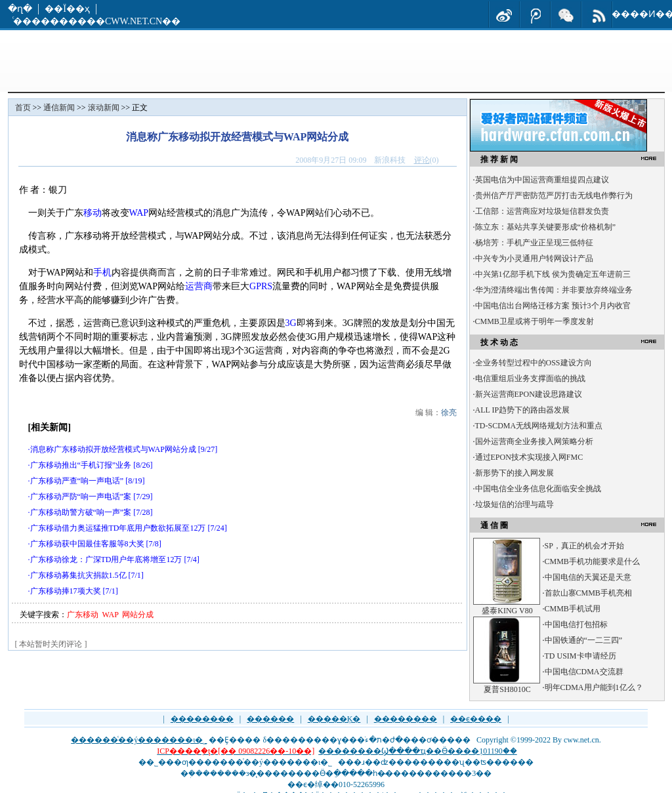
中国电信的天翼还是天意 (588, 577)
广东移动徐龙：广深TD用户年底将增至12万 (106, 559)
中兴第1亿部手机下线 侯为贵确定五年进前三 (553, 274)
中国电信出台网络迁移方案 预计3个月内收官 (553, 306)
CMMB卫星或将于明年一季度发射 (535, 321)
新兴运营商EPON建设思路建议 (529, 394)
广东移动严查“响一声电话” (77, 481)
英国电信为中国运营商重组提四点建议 (542, 180)
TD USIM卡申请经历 (580, 656)
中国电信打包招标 (576, 624)
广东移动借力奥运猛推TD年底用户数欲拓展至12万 (118, 528)
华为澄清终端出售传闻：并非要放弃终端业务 (554, 290)
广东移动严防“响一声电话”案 (81, 497)
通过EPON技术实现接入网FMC (529, 457)
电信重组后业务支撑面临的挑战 (530, 378)
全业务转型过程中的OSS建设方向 (534, 363)
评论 (422, 160)
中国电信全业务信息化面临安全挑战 (538, 489)
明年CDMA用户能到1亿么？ (594, 687)
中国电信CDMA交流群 (584, 672)
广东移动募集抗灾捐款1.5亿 (78, 575)
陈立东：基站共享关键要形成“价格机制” (546, 227)
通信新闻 (59, 108)
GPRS (261, 286)
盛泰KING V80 (507, 611)
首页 (23, 108)
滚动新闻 (104, 108)
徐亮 (449, 413)
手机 (102, 273)
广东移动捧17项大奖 (66, 591)
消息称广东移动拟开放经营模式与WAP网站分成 (113, 449)
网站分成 (138, 615)
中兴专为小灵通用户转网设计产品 (534, 258)
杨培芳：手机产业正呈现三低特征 (534, 243)
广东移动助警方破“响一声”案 (81, 512)
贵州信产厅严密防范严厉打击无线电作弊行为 (554, 195)
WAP (139, 213)
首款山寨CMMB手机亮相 (588, 593)
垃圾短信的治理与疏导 (514, 504)
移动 (93, 213)
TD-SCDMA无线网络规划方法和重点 (539, 426)
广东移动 (83, 615)
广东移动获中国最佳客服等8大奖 (87, 544)
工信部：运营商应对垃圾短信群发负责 (542, 211)
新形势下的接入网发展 (514, 473)
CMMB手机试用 (573, 609)
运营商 (199, 286)
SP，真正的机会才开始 (584, 546)
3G (291, 323)
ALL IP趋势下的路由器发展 (523, 410)
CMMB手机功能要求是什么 (592, 561)
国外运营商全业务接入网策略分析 (534, 441)
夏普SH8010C (507, 689)
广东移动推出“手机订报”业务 (81, 465)
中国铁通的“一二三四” (584, 640)
